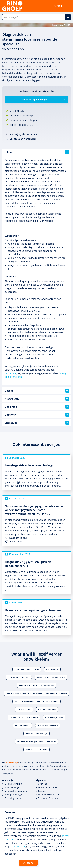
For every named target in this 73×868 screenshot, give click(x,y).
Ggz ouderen (23, 725)
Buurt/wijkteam (54, 717)
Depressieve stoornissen (24, 717)
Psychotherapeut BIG (27, 669)
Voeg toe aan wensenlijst (23, 139)
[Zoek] (68, 17)
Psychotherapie (47, 709)
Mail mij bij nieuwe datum (23, 134)
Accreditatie (37, 399)
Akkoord (28, 863)
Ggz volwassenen (48, 725)
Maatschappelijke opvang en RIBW (36, 741)
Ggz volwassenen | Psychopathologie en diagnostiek (36, 693)
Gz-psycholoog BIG (19, 677)
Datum (37, 391)
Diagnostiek (24, 709)
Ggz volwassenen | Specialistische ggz (37, 701)
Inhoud (37, 152)
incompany (11, 373)
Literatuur (37, 423)
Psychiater (52, 669)
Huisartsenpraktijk (37, 733)
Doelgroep (37, 407)
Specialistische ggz (36, 750)
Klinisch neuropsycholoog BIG (36, 685)
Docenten (37, 415)
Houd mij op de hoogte (35, 100)
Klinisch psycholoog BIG (51, 677)
